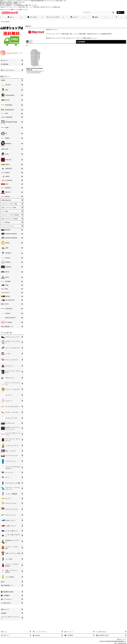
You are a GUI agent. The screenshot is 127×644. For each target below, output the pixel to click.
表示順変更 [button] (81, 42)
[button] (116, 17)
